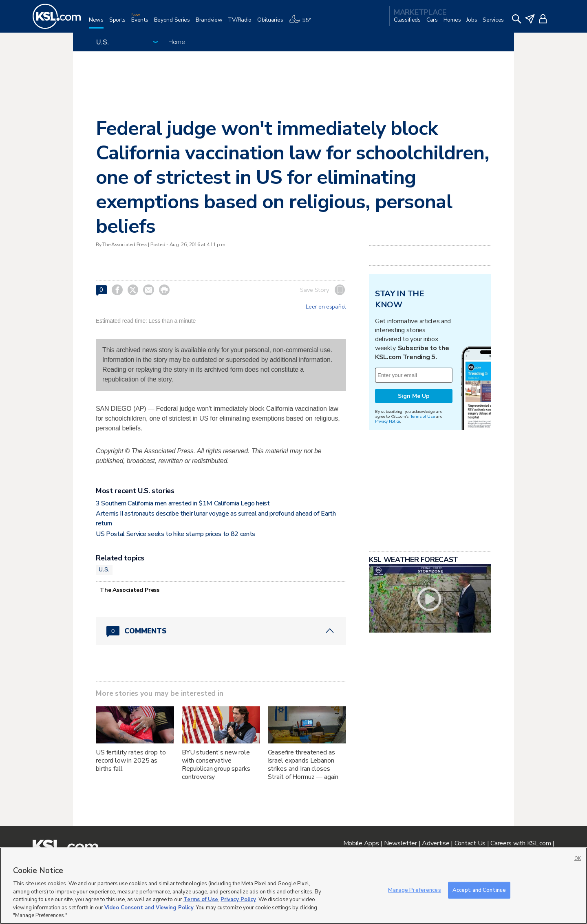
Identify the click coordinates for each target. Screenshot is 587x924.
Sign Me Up (414, 396)
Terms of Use (423, 416)
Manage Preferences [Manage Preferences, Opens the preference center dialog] (414, 890)
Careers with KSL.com (521, 843)
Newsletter (401, 843)
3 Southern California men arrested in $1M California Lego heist (183, 503)
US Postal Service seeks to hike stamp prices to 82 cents (175, 534)
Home (177, 42)
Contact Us (470, 843)
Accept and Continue (479, 890)
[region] (293, 886)
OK (578, 859)
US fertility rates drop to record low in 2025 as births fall (131, 761)
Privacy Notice (387, 421)
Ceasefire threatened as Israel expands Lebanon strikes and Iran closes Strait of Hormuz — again (303, 765)
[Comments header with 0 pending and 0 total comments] (221, 631)
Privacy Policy (238, 900)
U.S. (104, 569)
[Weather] (302, 23)
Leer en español (326, 307)
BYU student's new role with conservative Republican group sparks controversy (216, 765)
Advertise (436, 843)
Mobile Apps (361, 843)
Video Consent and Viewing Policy (149, 908)
